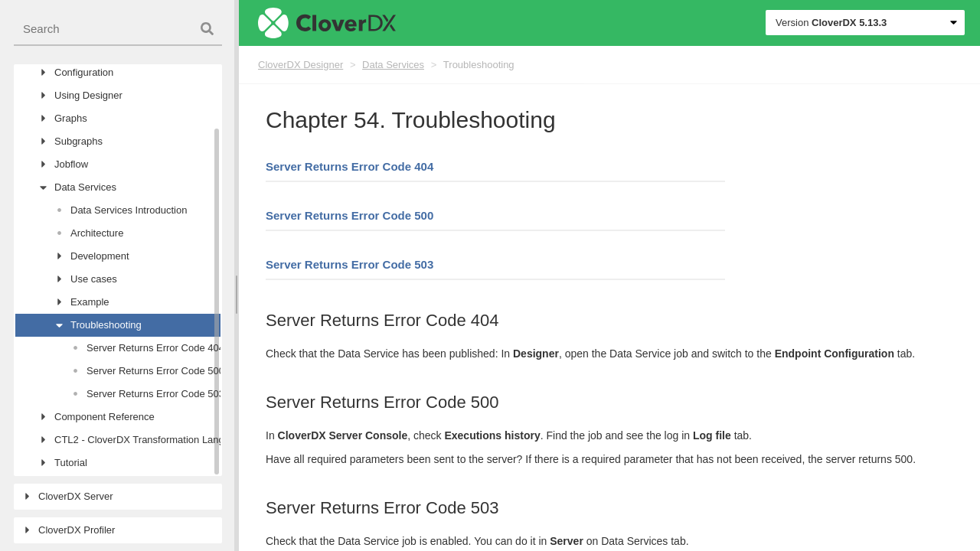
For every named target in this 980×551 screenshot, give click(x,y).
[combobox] (118, 29)
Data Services (393, 65)
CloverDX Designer (301, 65)
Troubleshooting (479, 65)
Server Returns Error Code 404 (350, 166)
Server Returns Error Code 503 (350, 264)
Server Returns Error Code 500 (350, 215)
